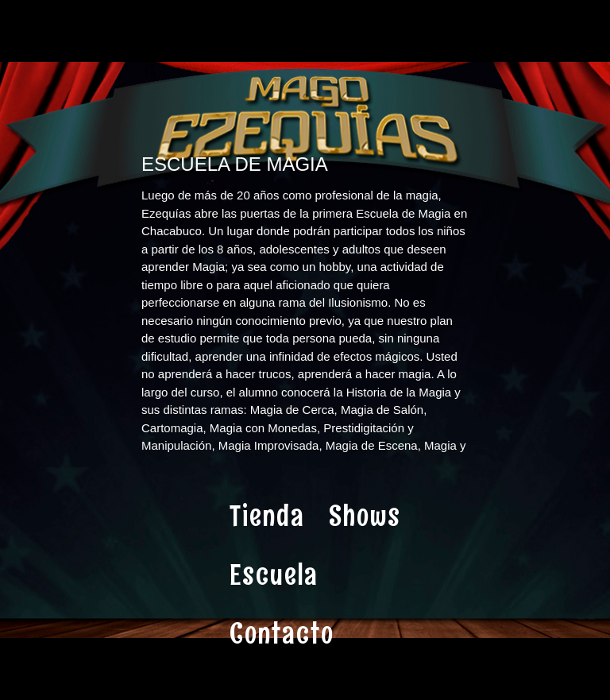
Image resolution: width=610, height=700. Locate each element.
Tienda (267, 516)
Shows (365, 516)
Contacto (282, 633)
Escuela (274, 574)
